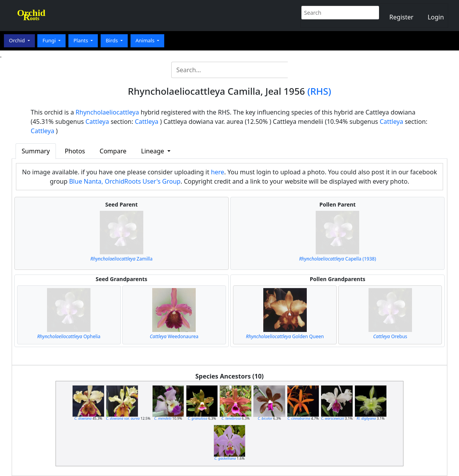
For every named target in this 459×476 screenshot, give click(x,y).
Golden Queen (285, 336)
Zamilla (122, 259)
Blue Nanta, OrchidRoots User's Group (125, 181)
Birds (112, 40)
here (217, 172)
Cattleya (97, 122)
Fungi (50, 40)
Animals (146, 40)
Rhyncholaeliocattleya (107, 112)
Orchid (17, 40)
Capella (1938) (337, 259)
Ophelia (69, 336)
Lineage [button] (153, 151)
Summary (36, 151)
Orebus (390, 336)
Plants (81, 40)
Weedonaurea (174, 336)
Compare (113, 151)
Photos (75, 151)
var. (123, 418)
